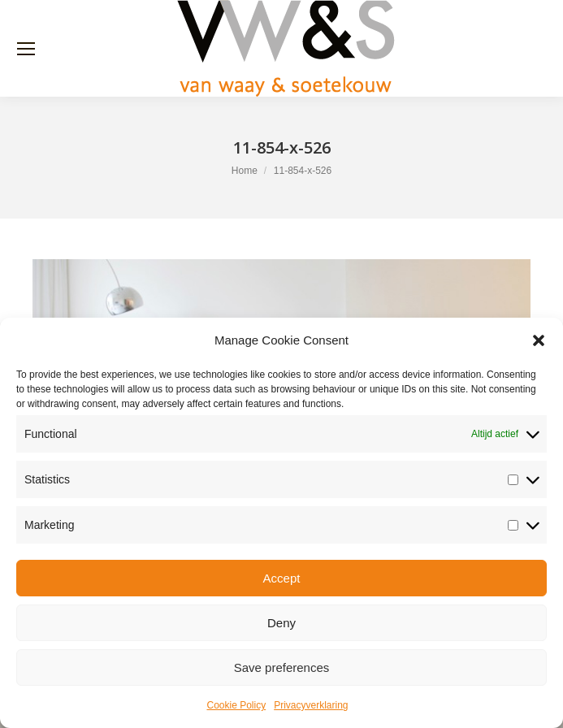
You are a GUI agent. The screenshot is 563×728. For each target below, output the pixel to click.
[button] (539, 340)
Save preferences (282, 667)
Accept (282, 578)
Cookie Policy (236, 705)
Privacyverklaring (311, 705)
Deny (281, 623)
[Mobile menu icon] (26, 49)
